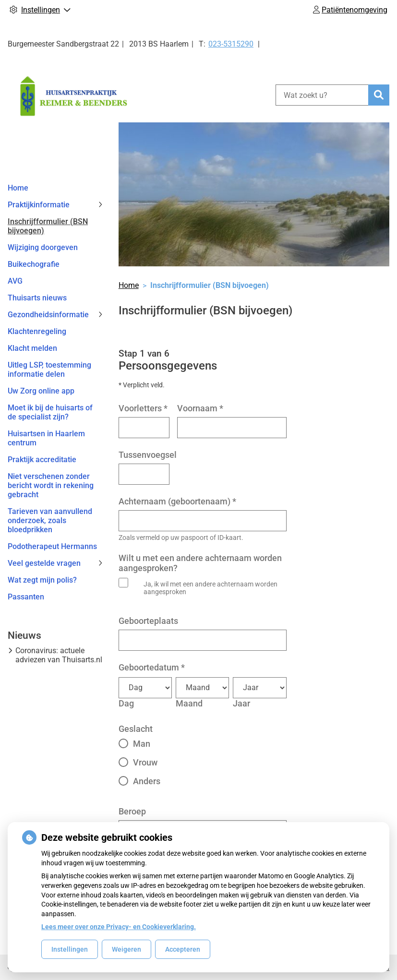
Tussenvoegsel (148, 455)
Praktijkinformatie (39, 205)
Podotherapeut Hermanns (52, 546)
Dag (126, 703)
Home (18, 188)
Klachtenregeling (37, 331)
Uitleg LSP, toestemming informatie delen (49, 370)
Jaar (241, 703)
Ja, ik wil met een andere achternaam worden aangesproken (211, 588)
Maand (189, 703)
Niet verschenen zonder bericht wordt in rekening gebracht (51, 485)
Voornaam (200, 408)
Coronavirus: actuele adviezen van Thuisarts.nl (59, 655)
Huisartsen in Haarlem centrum (46, 438)
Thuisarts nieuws (37, 298)
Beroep (132, 811)
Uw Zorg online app (41, 391)
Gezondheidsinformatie (48, 315)
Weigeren (126, 949)
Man (142, 744)
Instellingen (70, 949)
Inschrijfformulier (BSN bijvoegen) (48, 226)
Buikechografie (34, 264)
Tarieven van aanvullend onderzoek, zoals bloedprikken (50, 520)
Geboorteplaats (148, 621)
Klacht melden (32, 348)
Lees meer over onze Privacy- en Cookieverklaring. (119, 927)
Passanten (26, 597)
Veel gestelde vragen (44, 563)
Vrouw (145, 762)
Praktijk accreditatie (42, 460)
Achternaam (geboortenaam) (177, 501)
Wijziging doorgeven (43, 247)
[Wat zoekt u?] (322, 95)
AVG (15, 281)
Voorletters (143, 408)
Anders (147, 781)
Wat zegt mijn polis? (42, 580)
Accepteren (183, 949)
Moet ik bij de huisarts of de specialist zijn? (50, 412)
